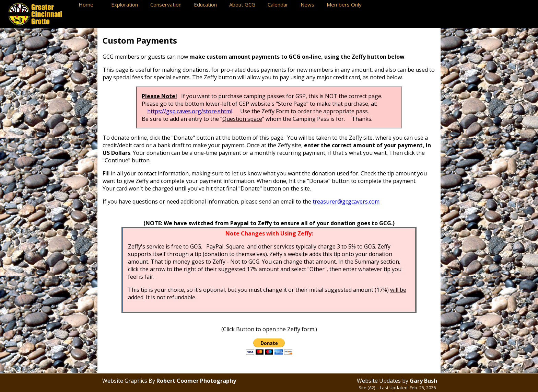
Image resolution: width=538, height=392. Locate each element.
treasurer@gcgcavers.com (346, 201)
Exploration (127, 4)
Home (91, 4)
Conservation (169, 4)
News (310, 4)
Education (208, 4)
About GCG (245, 4)
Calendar (281, 4)
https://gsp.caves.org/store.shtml (190, 111)
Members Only (346, 4)
